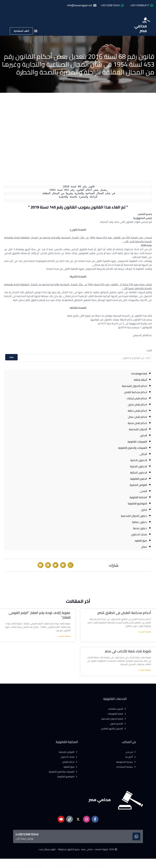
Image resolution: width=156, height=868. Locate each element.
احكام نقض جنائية (137, 411)
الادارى (143, 435)
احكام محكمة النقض (136, 392)
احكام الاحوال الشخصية (134, 386)
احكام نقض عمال (137, 417)
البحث (149, 350)
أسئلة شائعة (140, 380)
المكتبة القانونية (138, 497)
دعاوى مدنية (140, 528)
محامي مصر (141, 28)
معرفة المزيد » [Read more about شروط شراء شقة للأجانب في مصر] (144, 670)
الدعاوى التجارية (139, 466)
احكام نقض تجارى (137, 404)
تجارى (144, 510)
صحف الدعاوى (139, 534)
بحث (11, 357)
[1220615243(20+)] (136, 836)
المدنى (143, 491)
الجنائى (143, 454)
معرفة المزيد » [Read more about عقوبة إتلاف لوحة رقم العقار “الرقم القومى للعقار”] (64, 636)
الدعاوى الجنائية (139, 472)
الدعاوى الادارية (139, 460)
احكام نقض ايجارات (137, 398)
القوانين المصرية (138, 485)
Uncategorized (139, 374)
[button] (36, 31)
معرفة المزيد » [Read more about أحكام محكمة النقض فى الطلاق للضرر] (144, 632)
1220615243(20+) (27, 834)
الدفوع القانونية (139, 479)
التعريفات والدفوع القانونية (133, 448)
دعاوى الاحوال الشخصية (134, 516)
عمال (144, 547)
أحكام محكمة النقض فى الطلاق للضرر (124, 613)
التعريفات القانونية (137, 442)
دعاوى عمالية (140, 522)
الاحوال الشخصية (138, 429)
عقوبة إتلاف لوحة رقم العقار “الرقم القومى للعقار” (40, 615)
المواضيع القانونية (137, 503)
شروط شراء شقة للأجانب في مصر (128, 651)
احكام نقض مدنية (137, 423)
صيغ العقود (141, 541)
